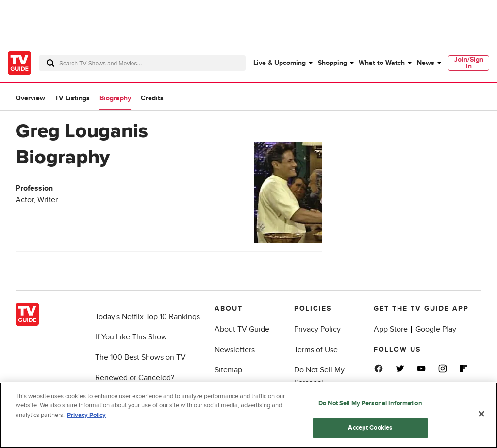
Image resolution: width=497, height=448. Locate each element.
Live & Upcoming (280, 63)
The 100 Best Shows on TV (141, 357)
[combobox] (142, 63)
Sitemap (228, 370)
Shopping (332, 63)
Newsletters (235, 350)
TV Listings (72, 98)
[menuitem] (282, 63)
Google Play (436, 329)
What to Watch (382, 63)
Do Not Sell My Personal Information (370, 403)
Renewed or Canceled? (135, 378)
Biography (115, 98)
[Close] (481, 414)
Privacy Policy (317, 329)
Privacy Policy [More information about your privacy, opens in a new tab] (86, 415)
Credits (152, 98)
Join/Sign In (469, 63)
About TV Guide (242, 329)
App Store (391, 329)
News (426, 63)
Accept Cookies (370, 428)
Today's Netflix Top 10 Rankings (148, 317)
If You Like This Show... (134, 337)
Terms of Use (316, 350)
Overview (30, 98)
